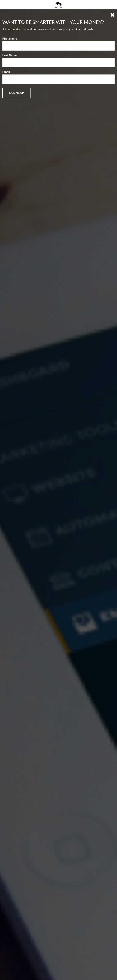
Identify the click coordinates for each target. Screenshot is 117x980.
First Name (10, 39)
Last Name (10, 55)
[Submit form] (16, 93)
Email (6, 72)
